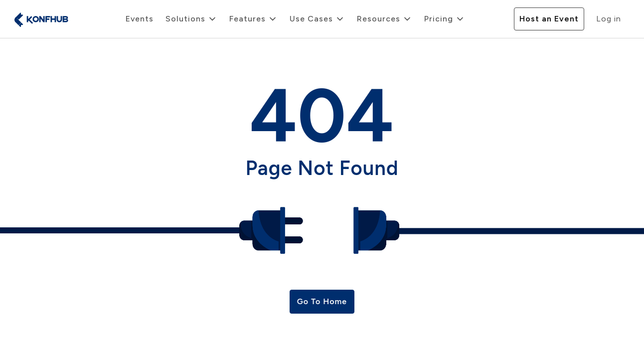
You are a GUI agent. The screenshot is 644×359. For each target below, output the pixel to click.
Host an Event (549, 19)
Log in (609, 19)
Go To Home (322, 301)
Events (140, 19)
